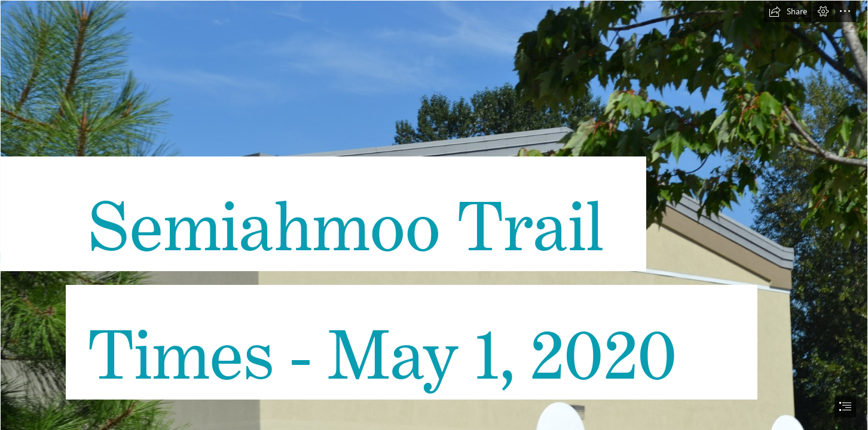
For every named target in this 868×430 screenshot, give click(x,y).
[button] (788, 11)
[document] (434, 215)
